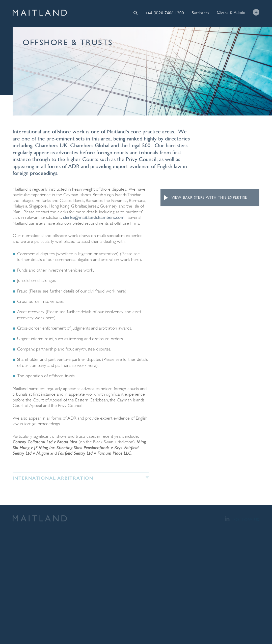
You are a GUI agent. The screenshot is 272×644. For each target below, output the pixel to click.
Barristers (200, 12)
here (135, 259)
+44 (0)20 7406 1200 (165, 13)
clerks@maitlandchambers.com (94, 217)
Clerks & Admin (231, 12)
